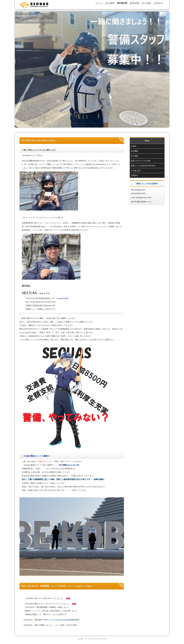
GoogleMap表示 (63, 298)
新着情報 (134, 3)
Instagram (122, 3)
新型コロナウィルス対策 (141, 161)
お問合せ (158, 3)
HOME (134, 146)
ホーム (99, 3)
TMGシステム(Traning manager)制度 (58, 620)
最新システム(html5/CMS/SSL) (143, 166)
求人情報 (146, 3)
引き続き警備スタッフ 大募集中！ (37, 456)
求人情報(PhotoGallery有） (70, 465)
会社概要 (110, 3)
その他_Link (136, 170)
